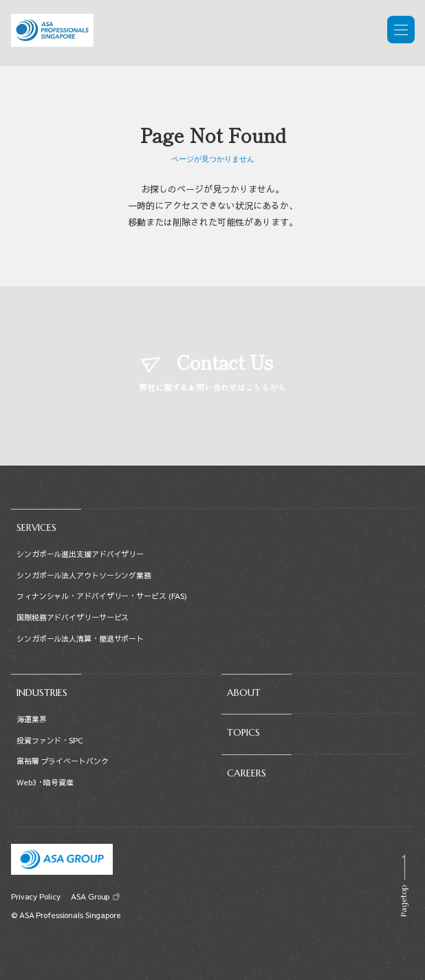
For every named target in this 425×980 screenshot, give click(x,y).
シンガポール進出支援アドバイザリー (80, 554)
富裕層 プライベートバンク (63, 761)
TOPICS (243, 732)
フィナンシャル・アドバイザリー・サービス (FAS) (102, 596)
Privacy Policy (35, 896)
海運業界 (32, 719)
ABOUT (244, 693)
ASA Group (90, 896)
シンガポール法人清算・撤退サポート (80, 639)
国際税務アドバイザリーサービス (73, 617)
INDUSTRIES (42, 693)
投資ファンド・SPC (50, 740)
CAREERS (247, 773)
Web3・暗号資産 (45, 782)
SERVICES (36, 527)
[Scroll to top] (403, 886)
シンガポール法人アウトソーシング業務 (84, 575)
